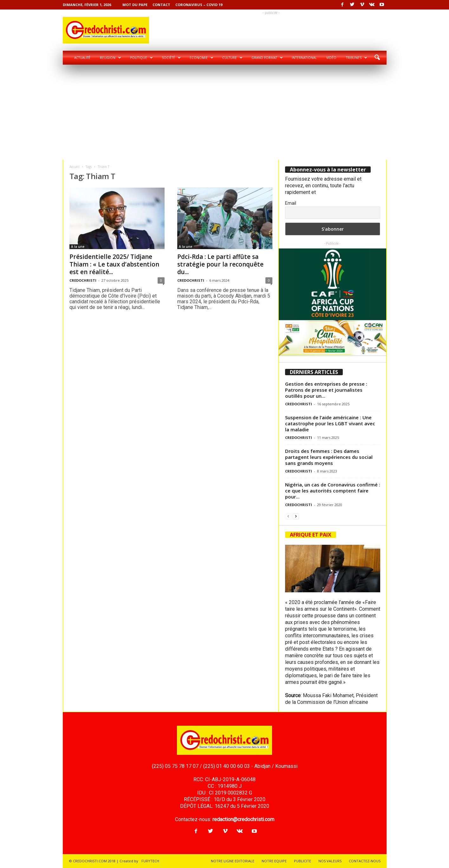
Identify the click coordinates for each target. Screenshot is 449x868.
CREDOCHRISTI (83, 280)
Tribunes (357, 58)
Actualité (82, 58)
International (304, 58)
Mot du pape (135, 5)
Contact (161, 5)
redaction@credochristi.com (243, 819)
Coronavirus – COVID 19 (199, 5)
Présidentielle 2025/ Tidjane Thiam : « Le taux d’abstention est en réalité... (114, 264)
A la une (78, 247)
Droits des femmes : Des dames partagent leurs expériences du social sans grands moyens (329, 457)
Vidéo (331, 58)
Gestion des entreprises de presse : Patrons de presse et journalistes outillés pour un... (326, 390)
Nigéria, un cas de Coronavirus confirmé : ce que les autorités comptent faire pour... (333, 491)
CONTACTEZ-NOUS (365, 861)
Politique (141, 58)
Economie (202, 58)
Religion (111, 58)
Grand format (267, 58)
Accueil (75, 167)
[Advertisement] (225, 112)
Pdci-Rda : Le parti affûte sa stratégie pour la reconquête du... (220, 264)
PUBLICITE (303, 861)
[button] (377, 58)
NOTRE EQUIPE (274, 861)
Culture (232, 58)
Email (291, 203)
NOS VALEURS (330, 861)
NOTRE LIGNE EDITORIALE (233, 861)
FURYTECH (150, 861)
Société (171, 58)
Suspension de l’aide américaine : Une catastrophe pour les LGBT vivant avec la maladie (330, 423)
